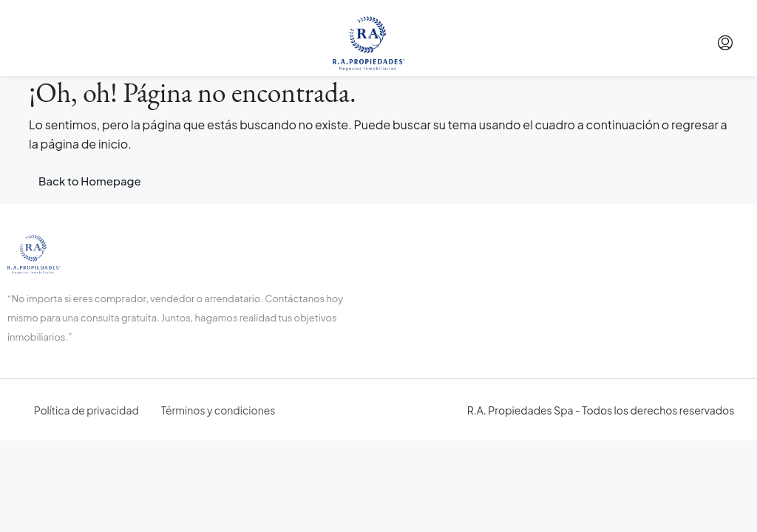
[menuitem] (725, 43)
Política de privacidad (86, 410)
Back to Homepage (90, 181)
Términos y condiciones (218, 410)
